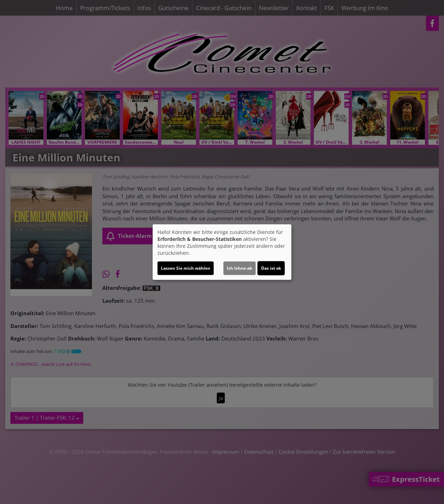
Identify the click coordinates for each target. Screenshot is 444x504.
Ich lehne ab (240, 268)
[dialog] (222, 252)
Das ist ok (271, 268)
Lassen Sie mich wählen (186, 268)
